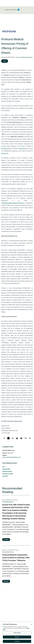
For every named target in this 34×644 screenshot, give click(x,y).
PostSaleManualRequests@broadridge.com (13, 203)
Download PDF (6, 469)
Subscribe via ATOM (8, 474)
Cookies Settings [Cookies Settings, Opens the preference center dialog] (17, 633)
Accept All (17, 642)
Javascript (5, 476)
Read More (6, 540)
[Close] (32, 625)
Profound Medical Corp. (27, 57)
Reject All (17, 637)
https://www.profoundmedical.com (11, 457)
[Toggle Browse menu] (28, 10)
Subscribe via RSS (7, 471)
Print (4, 467)
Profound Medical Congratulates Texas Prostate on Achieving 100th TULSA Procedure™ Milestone (16, 558)
